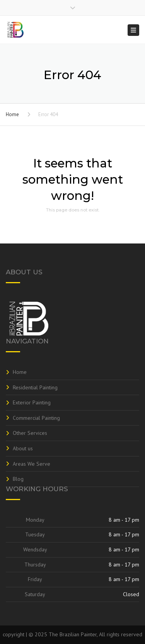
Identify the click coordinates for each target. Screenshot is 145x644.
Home (12, 114)
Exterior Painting (32, 402)
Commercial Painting (36, 418)
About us (23, 448)
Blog (18, 479)
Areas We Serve (32, 464)
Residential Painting (35, 387)
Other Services (30, 433)
